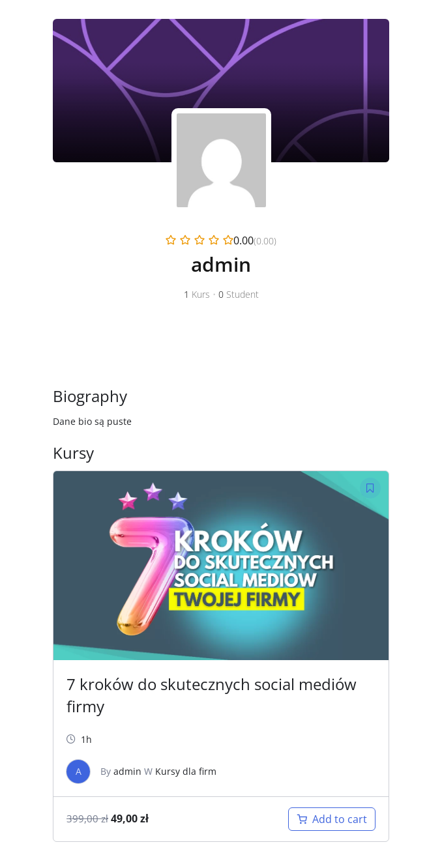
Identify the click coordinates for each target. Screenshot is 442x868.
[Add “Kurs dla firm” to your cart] (332, 819)
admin (127, 771)
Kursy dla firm (186, 771)
